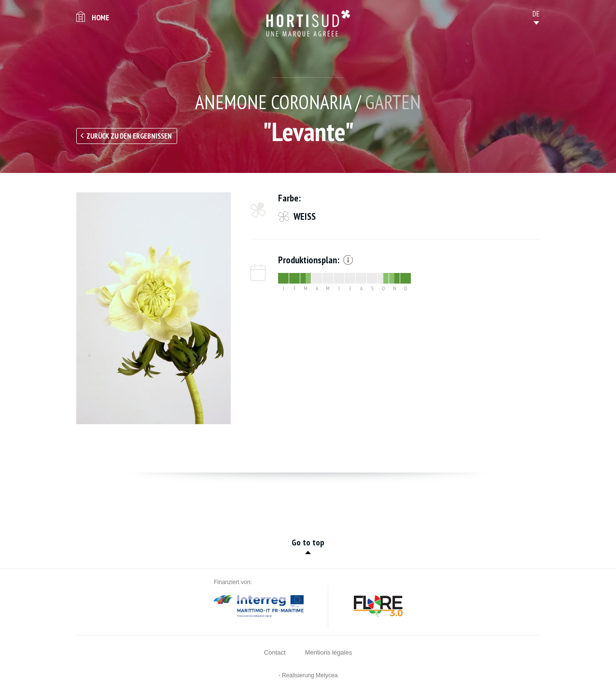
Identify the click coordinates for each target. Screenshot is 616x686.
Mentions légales (329, 652)
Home (100, 17)
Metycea (327, 675)
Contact (275, 652)
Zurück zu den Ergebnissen (129, 136)
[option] (154, 308)
